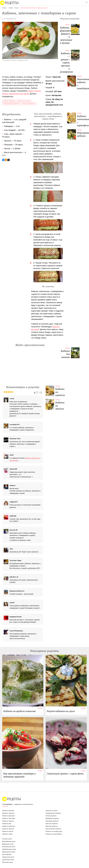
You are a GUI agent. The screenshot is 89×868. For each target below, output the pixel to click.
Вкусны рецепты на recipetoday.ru (9, 3)
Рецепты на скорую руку (54, 831)
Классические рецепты (53, 829)
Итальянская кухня (9, 847)
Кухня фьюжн (7, 854)
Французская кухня (9, 852)
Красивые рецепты (52, 821)
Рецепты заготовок (9, 818)
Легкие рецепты (51, 816)
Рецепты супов (7, 834)
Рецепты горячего (8, 813)
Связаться (5, 806)
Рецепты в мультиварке (54, 834)
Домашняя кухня (8, 844)
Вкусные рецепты (52, 826)
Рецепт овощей (9, 101)
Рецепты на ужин (24, 101)
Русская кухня (7, 839)
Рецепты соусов (8, 831)
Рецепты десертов (9, 816)
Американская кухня (9, 849)
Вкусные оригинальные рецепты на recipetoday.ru (11, 799)
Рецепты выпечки (8, 811)
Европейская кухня (9, 841)
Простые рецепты (29, 104)
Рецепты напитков (8, 826)
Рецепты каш (7, 824)
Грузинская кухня (8, 860)
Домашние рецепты (52, 818)
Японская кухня (8, 862)
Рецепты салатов (8, 829)
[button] (87, 2)
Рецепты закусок (8, 821)
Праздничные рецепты (11, 104)
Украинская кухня (8, 857)
